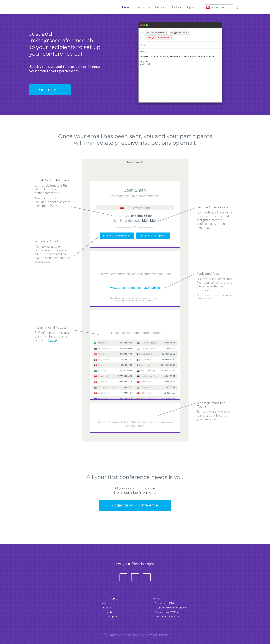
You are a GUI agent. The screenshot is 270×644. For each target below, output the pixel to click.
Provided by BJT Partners (169, 612)
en (237, 6)
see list (52, 340)
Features (160, 7)
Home (126, 7)
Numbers (176, 7)
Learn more (46, 90)
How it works (142, 7)
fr (237, 8)
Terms (156, 599)
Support (191, 7)
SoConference (46, 7)
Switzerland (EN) (164, 603)
